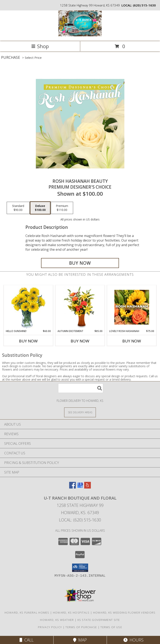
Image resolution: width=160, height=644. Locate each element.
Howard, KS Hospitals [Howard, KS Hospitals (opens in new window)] (71, 613)
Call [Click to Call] (27, 640)
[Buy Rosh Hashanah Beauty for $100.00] (80, 263)
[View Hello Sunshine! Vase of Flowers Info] (28, 307)
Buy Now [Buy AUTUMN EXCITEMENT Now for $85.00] (80, 341)
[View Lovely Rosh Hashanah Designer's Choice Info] (132, 307)
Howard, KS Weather (57, 620)
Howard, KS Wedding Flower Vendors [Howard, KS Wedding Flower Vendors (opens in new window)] (124, 613)
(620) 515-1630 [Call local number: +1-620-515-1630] (144, 5)
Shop (40, 46)
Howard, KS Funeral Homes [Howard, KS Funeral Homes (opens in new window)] (27, 613)
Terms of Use (111, 627)
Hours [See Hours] (133, 640)
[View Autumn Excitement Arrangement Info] (80, 307)
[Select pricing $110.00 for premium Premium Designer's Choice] (62, 208)
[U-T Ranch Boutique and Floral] (80, 35)
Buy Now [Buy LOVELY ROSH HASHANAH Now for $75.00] (132, 341)
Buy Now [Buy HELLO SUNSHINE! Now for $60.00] (28, 341)
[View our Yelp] (87, 487)
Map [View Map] (80, 640)
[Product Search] (81, 388)
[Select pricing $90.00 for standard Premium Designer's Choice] (18, 208)
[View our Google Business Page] (80, 487)
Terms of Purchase (81, 627)
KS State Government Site (99, 620)
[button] (80, 568)
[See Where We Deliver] (80, 412)
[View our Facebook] (72, 487)
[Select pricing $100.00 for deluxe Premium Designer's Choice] (40, 208)
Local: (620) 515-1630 (80, 520)
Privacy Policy (50, 627)
